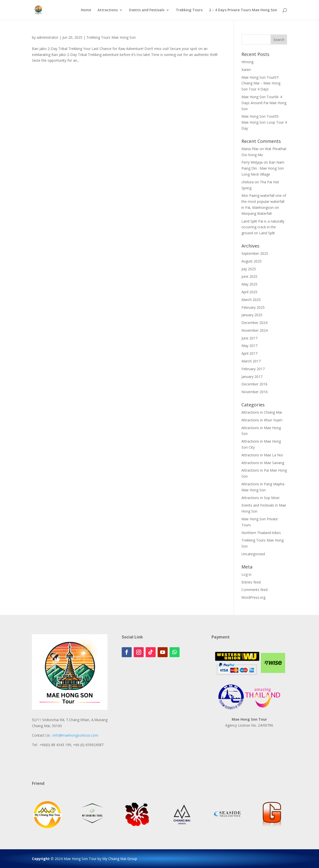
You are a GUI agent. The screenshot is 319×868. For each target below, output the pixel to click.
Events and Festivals (147, 10)
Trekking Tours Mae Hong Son (111, 37)
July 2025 (249, 269)
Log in (246, 574)
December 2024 (254, 323)
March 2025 (251, 300)
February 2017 (253, 369)
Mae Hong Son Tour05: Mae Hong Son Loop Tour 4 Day (264, 122)
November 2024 (255, 330)
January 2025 (252, 315)
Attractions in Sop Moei (260, 498)
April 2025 (249, 292)
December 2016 (254, 384)
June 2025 (249, 276)
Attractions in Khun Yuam (262, 420)
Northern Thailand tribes (261, 533)
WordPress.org (253, 597)
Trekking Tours (189, 10)
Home (86, 10)
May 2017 (249, 346)
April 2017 (249, 353)
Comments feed (255, 590)
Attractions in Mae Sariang (263, 463)
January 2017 (252, 377)
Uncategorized (253, 554)
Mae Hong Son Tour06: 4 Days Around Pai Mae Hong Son (264, 103)
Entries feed (251, 582)
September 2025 (255, 253)
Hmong (247, 62)
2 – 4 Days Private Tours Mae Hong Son (243, 10)
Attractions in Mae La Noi (262, 455)
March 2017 (251, 361)
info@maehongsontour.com (75, 735)
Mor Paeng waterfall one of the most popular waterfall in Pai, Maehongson (264, 201)
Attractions (108, 10)
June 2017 (249, 338)
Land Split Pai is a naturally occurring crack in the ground (263, 227)
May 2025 (249, 284)
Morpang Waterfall (257, 213)
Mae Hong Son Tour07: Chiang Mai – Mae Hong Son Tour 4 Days (261, 83)
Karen (246, 70)
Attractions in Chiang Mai (262, 412)
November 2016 (255, 392)
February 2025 (253, 307)
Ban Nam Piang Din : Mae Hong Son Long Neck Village (263, 168)
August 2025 (252, 261)
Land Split (267, 233)
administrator (48, 37)
